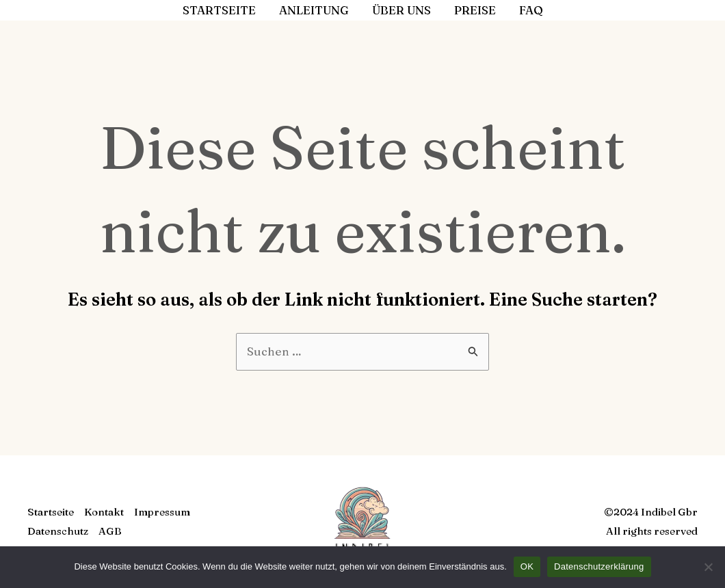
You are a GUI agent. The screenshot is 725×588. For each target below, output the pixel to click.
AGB (110, 531)
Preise (475, 10)
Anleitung (314, 10)
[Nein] (708, 567)
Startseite (219, 10)
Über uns (401, 10)
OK (527, 566)
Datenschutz (58, 531)
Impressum (162, 512)
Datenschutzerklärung (599, 566)
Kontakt (104, 512)
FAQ (531, 10)
